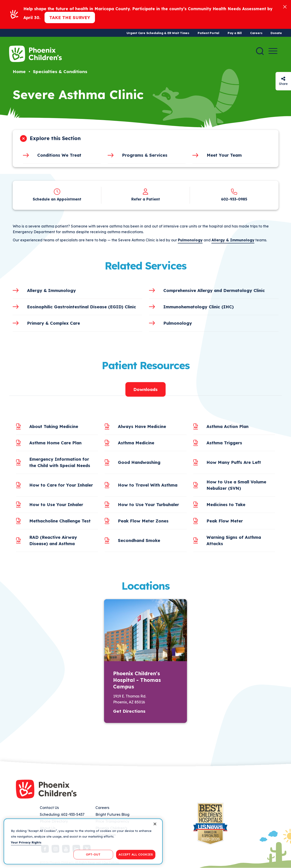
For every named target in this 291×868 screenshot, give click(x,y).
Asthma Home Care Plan (55, 443)
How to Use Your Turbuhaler (148, 504)
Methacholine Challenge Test (60, 521)
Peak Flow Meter (225, 521)
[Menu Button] (273, 51)
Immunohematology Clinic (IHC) (199, 307)
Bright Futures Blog (112, 814)
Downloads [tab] (145, 389)
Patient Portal (208, 33)
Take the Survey (70, 17)
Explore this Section (55, 138)
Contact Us (49, 808)
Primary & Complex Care (53, 323)
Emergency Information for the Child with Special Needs (60, 462)
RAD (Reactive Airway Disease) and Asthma (53, 540)
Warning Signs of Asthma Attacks (234, 540)
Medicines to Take (226, 504)
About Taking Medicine (54, 426)
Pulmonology (190, 240)
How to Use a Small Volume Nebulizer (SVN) (236, 485)
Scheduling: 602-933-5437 (62, 814)
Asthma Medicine (136, 443)
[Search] (260, 51)
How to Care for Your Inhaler (61, 485)
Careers (256, 33)
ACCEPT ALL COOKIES (136, 854)
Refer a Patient (146, 199)
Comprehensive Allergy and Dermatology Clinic (214, 290)
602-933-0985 (234, 199)
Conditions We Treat (59, 155)
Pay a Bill (235, 33)
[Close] (285, 6)
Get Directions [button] (129, 711)
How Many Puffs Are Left (234, 462)
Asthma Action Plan (228, 426)
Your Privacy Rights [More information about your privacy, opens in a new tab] (26, 842)
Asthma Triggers (224, 443)
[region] (83, 841)
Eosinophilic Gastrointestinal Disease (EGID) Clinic (82, 307)
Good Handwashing (139, 462)
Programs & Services (145, 155)
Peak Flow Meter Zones (143, 521)
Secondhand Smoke (139, 540)
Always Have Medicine (142, 426)
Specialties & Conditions (60, 72)
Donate (276, 33)
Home (19, 72)
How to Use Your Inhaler (56, 504)
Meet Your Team (224, 155)
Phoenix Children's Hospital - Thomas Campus (137, 680)
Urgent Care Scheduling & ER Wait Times (158, 33)
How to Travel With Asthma (148, 485)
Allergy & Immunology (233, 240)
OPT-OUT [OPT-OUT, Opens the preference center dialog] (93, 854)
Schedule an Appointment (57, 199)
